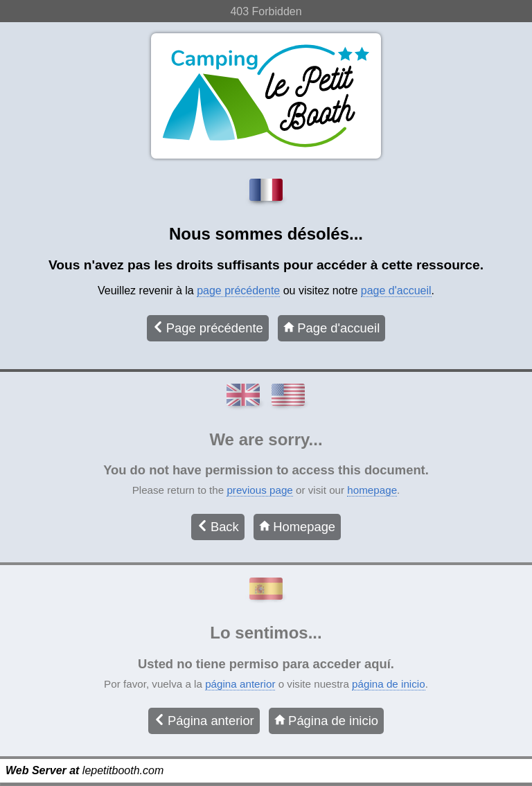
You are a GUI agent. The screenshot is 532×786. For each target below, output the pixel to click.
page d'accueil (396, 291)
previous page (259, 490)
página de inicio (389, 684)
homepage (372, 490)
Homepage (297, 527)
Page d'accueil (331, 328)
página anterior (240, 684)
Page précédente (208, 328)
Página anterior (204, 721)
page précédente (238, 291)
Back (218, 527)
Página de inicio (326, 721)
